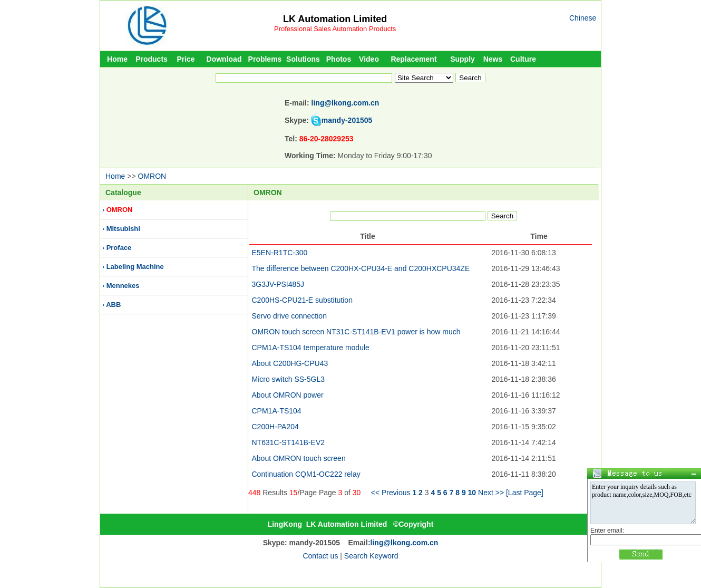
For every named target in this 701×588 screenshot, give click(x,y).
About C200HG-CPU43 (290, 363)
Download (224, 59)
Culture (523, 59)
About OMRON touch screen (299, 458)
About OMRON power (288, 395)
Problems (265, 59)
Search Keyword (371, 556)
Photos (339, 59)
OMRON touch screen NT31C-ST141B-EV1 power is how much (356, 332)
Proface (119, 248)
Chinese (583, 18)
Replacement (413, 59)
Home (117, 59)
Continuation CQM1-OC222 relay (306, 474)
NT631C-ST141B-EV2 (289, 442)
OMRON (152, 176)
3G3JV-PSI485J (278, 284)
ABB (113, 305)
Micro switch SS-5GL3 (288, 379)
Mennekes (123, 286)
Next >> (491, 493)
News (493, 59)
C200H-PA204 (275, 427)
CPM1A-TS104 (277, 411)
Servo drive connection (289, 316)
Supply (463, 59)
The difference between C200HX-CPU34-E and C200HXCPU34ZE (361, 268)
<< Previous (391, 493)
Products (152, 59)
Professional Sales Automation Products (335, 29)
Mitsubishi (123, 229)
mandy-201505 (347, 120)
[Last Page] (525, 493)
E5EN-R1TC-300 (280, 253)
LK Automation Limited (335, 19)
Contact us (320, 556)
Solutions (303, 59)
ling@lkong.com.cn (345, 103)
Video (369, 59)
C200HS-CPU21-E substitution (302, 300)
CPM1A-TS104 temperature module (311, 348)
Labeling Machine (135, 267)
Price (186, 59)
